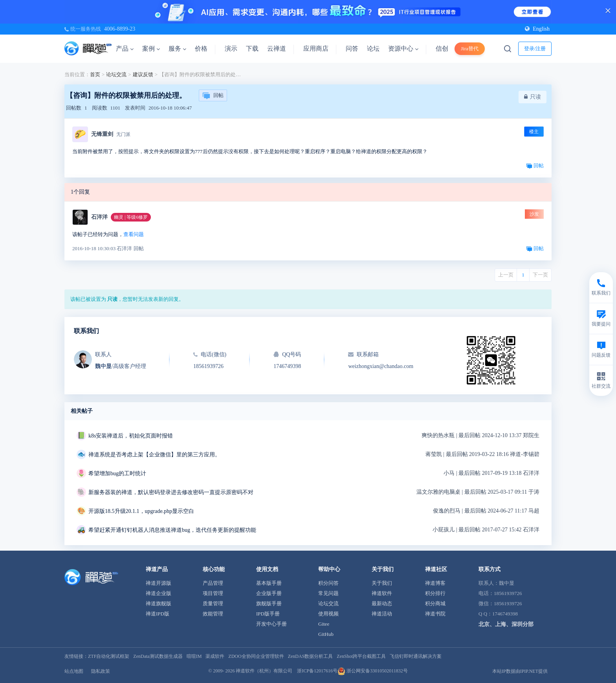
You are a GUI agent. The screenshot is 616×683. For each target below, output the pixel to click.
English (537, 29)
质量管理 (213, 603)
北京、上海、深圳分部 (506, 624)
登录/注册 (535, 49)
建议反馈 (143, 74)
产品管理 (213, 583)
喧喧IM (194, 656)
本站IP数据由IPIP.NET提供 (520, 671)
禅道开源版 (159, 583)
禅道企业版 (159, 593)
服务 (177, 49)
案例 (151, 49)
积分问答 (328, 583)
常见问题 (328, 593)
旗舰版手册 (269, 603)
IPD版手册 (268, 614)
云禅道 (277, 49)
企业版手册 (269, 593)
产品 (125, 49)
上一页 (506, 275)
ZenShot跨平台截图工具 (361, 656)
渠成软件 (215, 656)
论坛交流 (116, 74)
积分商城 (435, 603)
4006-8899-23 (120, 29)
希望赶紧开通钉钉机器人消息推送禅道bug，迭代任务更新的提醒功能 (172, 530)
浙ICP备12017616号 (317, 671)
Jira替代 (470, 49)
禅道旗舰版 (159, 603)
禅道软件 (382, 593)
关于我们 (382, 583)
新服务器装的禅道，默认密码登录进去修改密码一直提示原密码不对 (171, 492)
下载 (252, 49)
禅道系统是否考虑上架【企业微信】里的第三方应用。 (154, 455)
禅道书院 (435, 614)
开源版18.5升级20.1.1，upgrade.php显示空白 (141, 511)
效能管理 (213, 614)
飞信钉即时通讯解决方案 (416, 656)
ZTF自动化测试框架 (109, 656)
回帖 (213, 96)
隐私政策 (101, 671)
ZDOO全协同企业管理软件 (256, 656)
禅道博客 (435, 583)
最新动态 (382, 603)
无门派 (123, 134)
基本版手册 (269, 583)
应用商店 (316, 49)
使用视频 (328, 614)
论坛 (373, 49)
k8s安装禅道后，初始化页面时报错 (131, 436)
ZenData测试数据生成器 (158, 656)
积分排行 (435, 593)
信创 (442, 49)
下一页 (540, 275)
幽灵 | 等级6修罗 (131, 217)
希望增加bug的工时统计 (117, 473)
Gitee (324, 624)
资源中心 (403, 49)
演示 (231, 49)
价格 (201, 49)
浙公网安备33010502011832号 (373, 671)
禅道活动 (382, 614)
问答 (352, 49)
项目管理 (213, 593)
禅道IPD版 (158, 614)
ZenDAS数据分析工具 (311, 656)
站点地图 (74, 671)
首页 (95, 74)
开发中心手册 (271, 624)
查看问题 (134, 234)
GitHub (326, 634)
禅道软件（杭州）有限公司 (264, 671)
